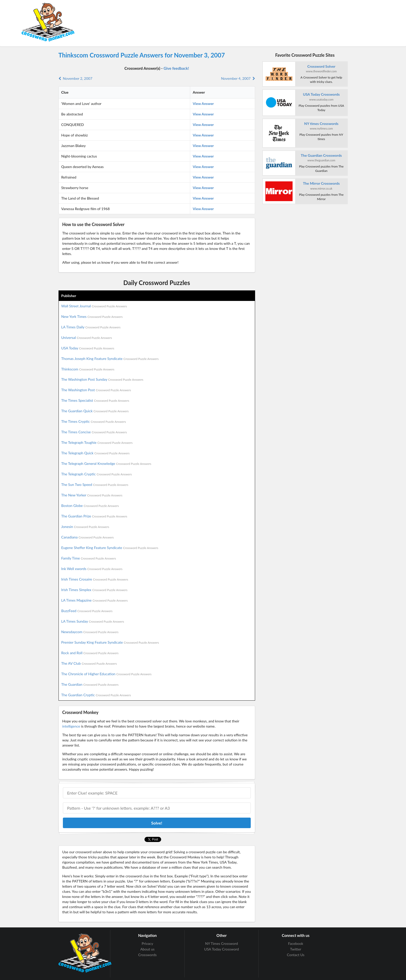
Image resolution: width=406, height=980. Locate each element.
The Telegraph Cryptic (97, 474)
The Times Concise (94, 432)
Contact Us (296, 955)
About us (148, 949)
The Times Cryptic (94, 421)
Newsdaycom (90, 632)
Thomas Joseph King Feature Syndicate (110, 359)
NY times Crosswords (321, 124)
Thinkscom (88, 369)
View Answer (203, 104)
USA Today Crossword (222, 949)
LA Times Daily (91, 327)
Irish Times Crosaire (95, 579)
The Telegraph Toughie (97, 442)
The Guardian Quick (95, 411)
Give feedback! (176, 68)
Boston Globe (90, 506)
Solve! (157, 823)
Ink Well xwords (92, 569)
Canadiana (88, 537)
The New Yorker (92, 495)
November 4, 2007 (238, 78)
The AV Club (89, 663)
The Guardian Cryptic (96, 695)
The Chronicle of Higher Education (107, 674)
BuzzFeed (87, 611)
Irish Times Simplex (94, 590)
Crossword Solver (321, 66)
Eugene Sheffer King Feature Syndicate (110, 548)
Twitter (296, 949)
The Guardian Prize (94, 516)
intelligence (71, 726)
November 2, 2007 (75, 78)
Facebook (296, 944)
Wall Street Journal (94, 306)
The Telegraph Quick (95, 453)
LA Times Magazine (95, 600)
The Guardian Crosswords (321, 155)
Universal (87, 337)
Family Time (89, 558)
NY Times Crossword (221, 944)
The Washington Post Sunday (102, 379)
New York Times (92, 316)
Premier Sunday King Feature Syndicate (110, 642)
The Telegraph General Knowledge (106, 463)
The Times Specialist (95, 400)
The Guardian (90, 684)
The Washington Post (96, 390)
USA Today (88, 348)
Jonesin (85, 527)
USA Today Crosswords (321, 94)
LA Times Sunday (93, 621)
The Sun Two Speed (95, 484)
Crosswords (148, 955)
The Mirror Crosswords (321, 183)
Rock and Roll (90, 653)
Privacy (147, 944)
